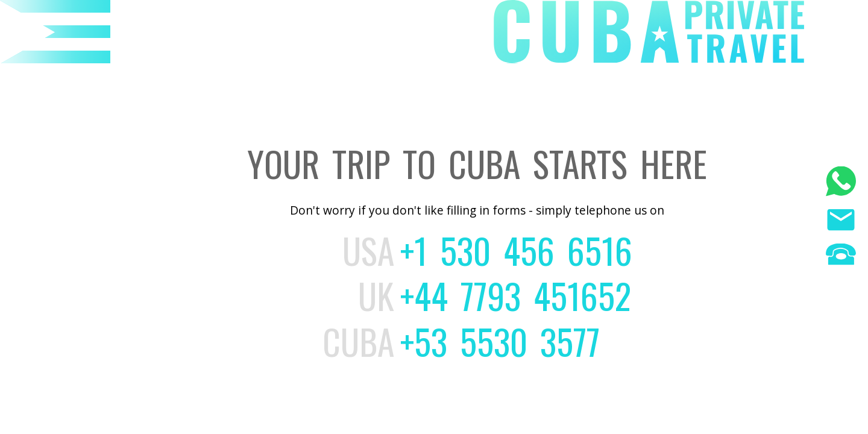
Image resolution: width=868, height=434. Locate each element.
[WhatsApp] (841, 183)
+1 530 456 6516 (516, 250)
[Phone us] (841, 256)
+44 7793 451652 (516, 295)
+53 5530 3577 (500, 341)
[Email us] (841, 222)
